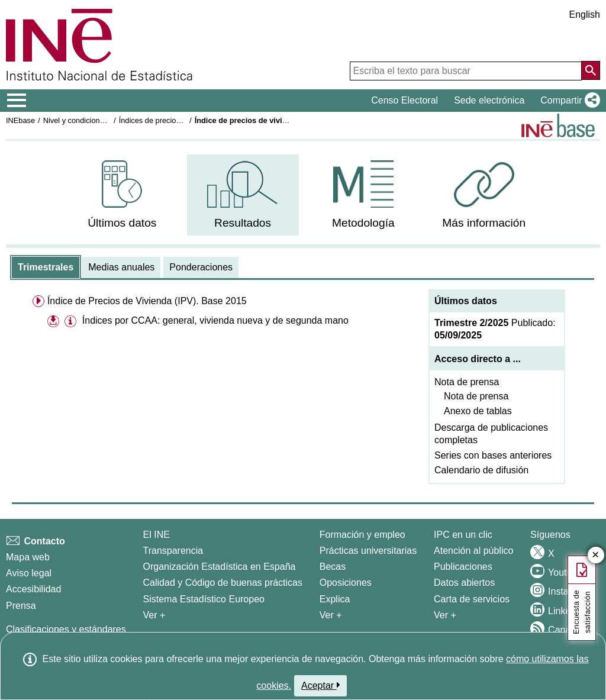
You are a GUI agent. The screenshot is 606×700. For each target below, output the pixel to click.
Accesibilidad (33, 589)
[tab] (46, 267)
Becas (333, 567)
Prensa (21, 606)
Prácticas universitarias (368, 551)
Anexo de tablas (478, 411)
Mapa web (28, 557)
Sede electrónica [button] (489, 100)
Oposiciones (346, 583)
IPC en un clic (463, 535)
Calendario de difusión (481, 470)
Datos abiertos (464, 583)
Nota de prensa (467, 382)
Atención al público (473, 551)
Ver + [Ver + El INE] (154, 615)
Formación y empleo (362, 535)
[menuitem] (122, 195)
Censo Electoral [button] (404, 100)
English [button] (585, 14)
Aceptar (320, 685)
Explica (335, 599)
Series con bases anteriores (493, 455)
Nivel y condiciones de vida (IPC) (99, 120)
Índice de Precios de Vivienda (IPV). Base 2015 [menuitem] (147, 301)
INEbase (20, 120)
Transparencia (173, 551)
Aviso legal (29, 573)
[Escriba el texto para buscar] (466, 71)
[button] (568, 101)
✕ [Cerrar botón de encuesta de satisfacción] (596, 555)
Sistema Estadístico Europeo (204, 599)
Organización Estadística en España (220, 567)
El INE (157, 535)
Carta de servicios (472, 599)
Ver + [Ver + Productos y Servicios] (445, 615)
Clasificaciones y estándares (66, 629)
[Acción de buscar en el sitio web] (591, 70)
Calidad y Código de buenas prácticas (223, 583)
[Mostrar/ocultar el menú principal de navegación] (17, 101)
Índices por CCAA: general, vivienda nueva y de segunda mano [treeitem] (215, 320)
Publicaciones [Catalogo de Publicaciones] (463, 567)
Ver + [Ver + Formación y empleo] (331, 615)
